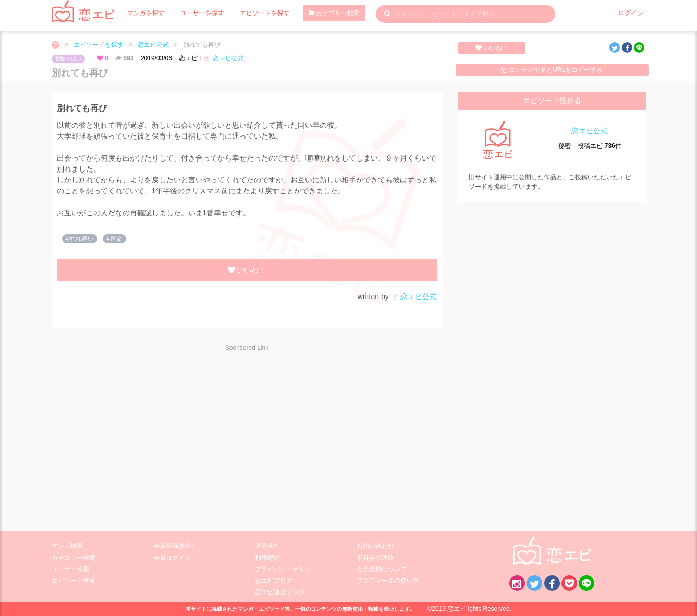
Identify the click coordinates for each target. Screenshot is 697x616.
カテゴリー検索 (334, 13)
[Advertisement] (145, 435)
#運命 (114, 239)
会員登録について (382, 569)
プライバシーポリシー (286, 569)
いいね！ (492, 48)
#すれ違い (80, 239)
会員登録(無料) (174, 546)
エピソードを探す (265, 13)
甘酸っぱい (68, 59)
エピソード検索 (74, 581)
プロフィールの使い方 (388, 581)
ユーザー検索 (70, 569)
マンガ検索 (67, 546)
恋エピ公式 (153, 45)
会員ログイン (172, 558)
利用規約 (267, 558)
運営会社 (267, 546)
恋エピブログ (274, 581)
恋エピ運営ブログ (280, 592)
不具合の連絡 (375, 558)
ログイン (631, 13)
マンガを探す (146, 13)
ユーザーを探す (202, 13)
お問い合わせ (375, 546)
